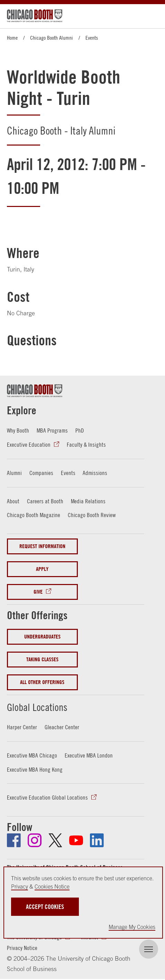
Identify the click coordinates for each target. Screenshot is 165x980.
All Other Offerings (42, 681)
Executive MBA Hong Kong (35, 769)
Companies (41, 472)
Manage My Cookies (132, 927)
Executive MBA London (89, 755)
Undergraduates (42, 636)
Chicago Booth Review (92, 514)
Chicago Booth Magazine (34, 514)
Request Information (42, 546)
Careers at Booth (45, 501)
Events (92, 38)
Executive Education (29, 444)
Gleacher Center (62, 727)
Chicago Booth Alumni (52, 38)
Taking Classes (42, 659)
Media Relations (88, 501)
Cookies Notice (52, 887)
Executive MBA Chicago (32, 755)
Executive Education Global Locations (47, 797)
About (13, 501)
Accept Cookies (45, 907)
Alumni (14, 472)
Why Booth (18, 430)
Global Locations (43, 706)
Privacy (20, 887)
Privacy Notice (22, 947)
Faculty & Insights (86, 444)
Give (38, 591)
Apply (42, 569)
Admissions (95, 472)
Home (12, 38)
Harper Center (22, 727)
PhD (80, 430)
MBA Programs (52, 430)
